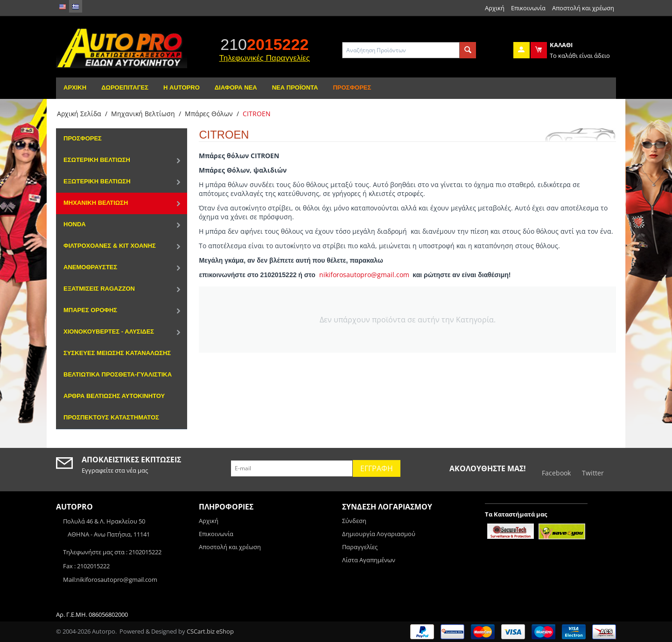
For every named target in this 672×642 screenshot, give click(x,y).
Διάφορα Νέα (236, 87)
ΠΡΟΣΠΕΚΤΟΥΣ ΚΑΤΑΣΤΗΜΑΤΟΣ (111, 417)
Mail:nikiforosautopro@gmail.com (110, 579)
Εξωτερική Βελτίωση (97, 181)
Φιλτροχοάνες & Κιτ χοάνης (110, 246)
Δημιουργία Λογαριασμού (379, 534)
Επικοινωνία (528, 8)
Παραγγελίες (360, 547)
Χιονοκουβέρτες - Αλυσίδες (109, 331)
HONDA (75, 224)
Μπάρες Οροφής (90, 310)
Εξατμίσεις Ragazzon (99, 289)
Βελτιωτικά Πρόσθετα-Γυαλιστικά (118, 374)
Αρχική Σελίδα (79, 114)
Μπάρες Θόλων (209, 114)
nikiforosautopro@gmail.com (364, 275)
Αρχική (495, 8)
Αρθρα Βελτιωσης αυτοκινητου (114, 396)
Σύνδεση (354, 521)
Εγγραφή (377, 468)
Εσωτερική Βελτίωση (97, 160)
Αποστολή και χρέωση (583, 8)
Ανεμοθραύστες (90, 267)
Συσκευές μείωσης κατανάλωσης (117, 353)
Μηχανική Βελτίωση (143, 114)
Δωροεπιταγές (125, 87)
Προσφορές (352, 87)
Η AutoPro (182, 87)
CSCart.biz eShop (210, 631)
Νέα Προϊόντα (295, 87)
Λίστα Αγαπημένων (369, 560)
